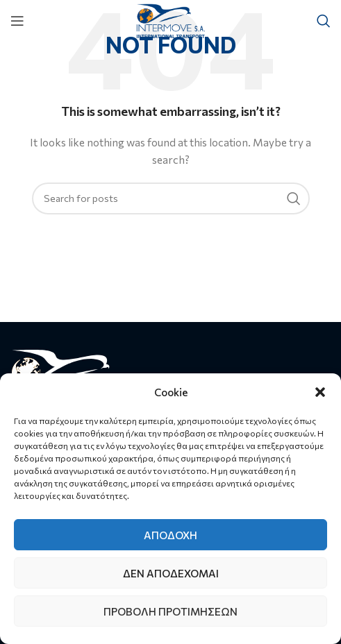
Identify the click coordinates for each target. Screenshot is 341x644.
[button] (320, 392)
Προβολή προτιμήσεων (170, 611)
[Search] (324, 21)
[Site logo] (170, 19)
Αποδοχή (170, 535)
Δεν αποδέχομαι (171, 573)
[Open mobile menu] (17, 21)
